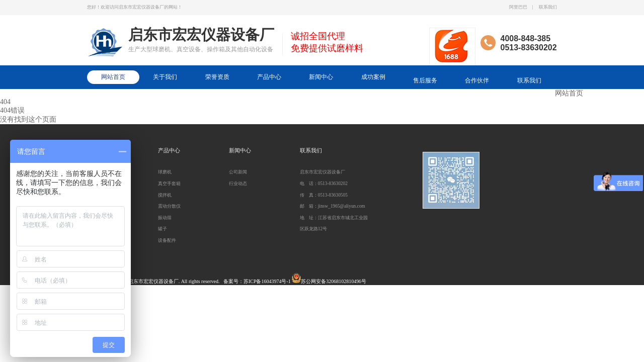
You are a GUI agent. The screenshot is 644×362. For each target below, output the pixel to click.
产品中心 (269, 77)
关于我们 (165, 77)
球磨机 (165, 172)
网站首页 (113, 77)
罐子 (163, 229)
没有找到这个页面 (28, 119)
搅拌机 (165, 195)
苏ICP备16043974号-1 (267, 281)
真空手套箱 (169, 184)
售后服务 (425, 80)
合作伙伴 (477, 80)
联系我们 (548, 7)
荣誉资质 (217, 77)
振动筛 (165, 218)
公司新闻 (238, 172)
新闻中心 (321, 77)
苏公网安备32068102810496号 (334, 281)
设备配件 (167, 240)
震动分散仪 (169, 206)
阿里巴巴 (518, 7)
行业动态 (238, 184)
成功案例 (373, 77)
